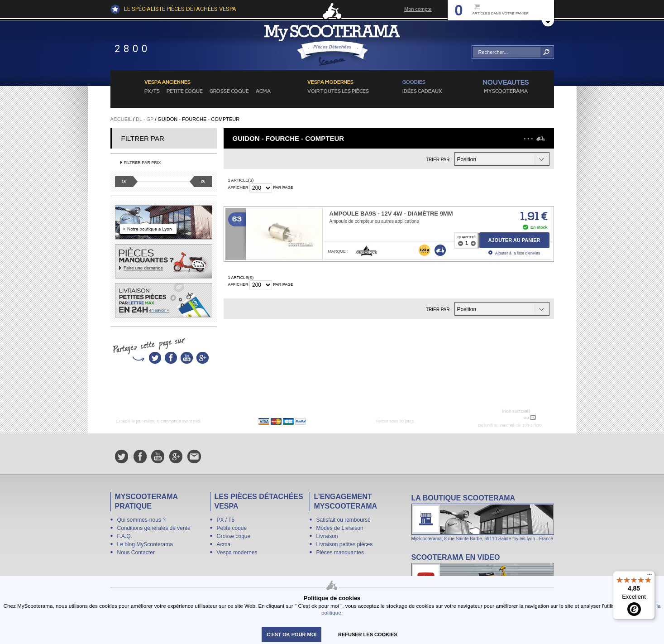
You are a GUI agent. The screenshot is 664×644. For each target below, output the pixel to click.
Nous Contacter (136, 553)
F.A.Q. (125, 536)
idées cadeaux (422, 91)
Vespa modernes (237, 553)
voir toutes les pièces (338, 91)
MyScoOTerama (506, 91)
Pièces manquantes (340, 553)
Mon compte (418, 9)
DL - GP (145, 119)
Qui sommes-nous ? (141, 520)
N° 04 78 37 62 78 (501, 417)
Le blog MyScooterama (145, 544)
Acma (263, 91)
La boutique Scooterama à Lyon (483, 517)
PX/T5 (152, 91)
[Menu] (650, 577)
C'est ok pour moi (291, 634)
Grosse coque (229, 91)
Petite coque (185, 91)
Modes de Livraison (340, 528)
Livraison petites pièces (345, 544)
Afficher (238, 187)
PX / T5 (226, 520)
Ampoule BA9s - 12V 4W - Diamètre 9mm (391, 214)
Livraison (327, 536)
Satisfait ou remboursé (344, 520)
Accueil (121, 119)
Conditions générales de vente (154, 528)
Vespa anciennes (167, 82)
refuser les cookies (368, 634)
